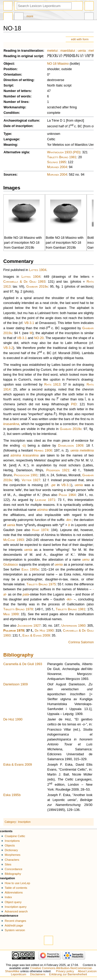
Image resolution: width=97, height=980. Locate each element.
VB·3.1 (29, 323)
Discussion (19, 17)
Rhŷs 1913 (52, 385)
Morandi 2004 (57, 167)
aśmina (16, 455)
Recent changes (15, 921)
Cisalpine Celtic (15, 836)
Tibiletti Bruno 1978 (18, 609)
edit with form (80, 39)
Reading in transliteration (23, 51)
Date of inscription (18, 126)
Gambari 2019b (37, 287)
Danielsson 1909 (71, 446)
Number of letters (17, 91)
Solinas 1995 (57, 162)
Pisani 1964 (67, 495)
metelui (52, 51)
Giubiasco (11, 565)
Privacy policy (65, 971)
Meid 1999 (11, 614)
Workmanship (14, 107)
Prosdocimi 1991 (26, 475)
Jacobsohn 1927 (29, 626)
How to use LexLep (17, 883)
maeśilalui (68, 51)
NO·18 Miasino (58, 64)
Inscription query (16, 907)
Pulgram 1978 (14, 631)
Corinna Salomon (81, 642)
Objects (10, 845)
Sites (8, 864)
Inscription (24, 822)
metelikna (87, 451)
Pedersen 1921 (58, 470)
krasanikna (11, 424)
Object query (13, 902)
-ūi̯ (24, 446)
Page (8, 17)
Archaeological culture (21, 121)
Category (10, 822)
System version (15, 930)
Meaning (10, 145)
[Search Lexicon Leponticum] (44, 6)
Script (8, 85)
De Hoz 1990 (44, 631)
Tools (89, 17)
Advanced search (16, 911)
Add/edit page (14, 925)
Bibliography (18, 655)
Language (11, 139)
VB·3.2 (8, 348)
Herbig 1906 (43, 451)
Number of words (17, 96)
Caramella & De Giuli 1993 (24, 282)
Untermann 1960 (73, 626)
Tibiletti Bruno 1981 (62, 157)
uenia (82, 51)
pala (26, 594)
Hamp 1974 (40, 530)
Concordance (13, 869)
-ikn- (69, 520)
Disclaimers (38, 974)
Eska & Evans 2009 (36, 635)
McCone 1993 (14, 540)
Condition (11, 113)
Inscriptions (12, 841)
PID (74, 404)
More (30, 16)
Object (9, 64)
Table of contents (16, 888)
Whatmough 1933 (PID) (64, 152)
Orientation (12, 75)
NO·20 (39, 338)
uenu (86, 560)
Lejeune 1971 (45, 500)
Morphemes (12, 855)
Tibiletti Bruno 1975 (41, 584)
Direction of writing (19, 80)
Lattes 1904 (38, 270)
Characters (12, 860)
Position (10, 69)
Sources (10, 175)
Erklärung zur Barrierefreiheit (68, 974)
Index (8, 897)
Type (7, 134)
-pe (53, 485)
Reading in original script (23, 56)
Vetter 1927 (31, 480)
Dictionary (11, 850)
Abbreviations (14, 892)
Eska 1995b (30, 570)
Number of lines (16, 102)
